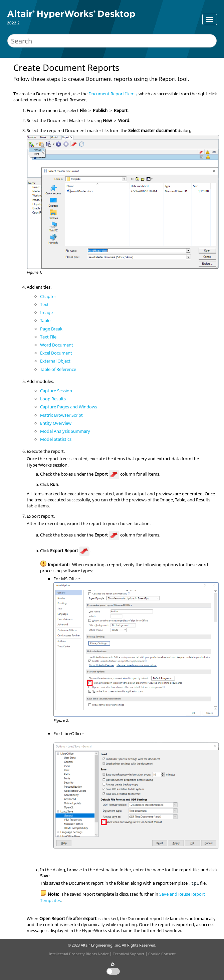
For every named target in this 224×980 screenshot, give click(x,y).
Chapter (48, 296)
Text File (48, 337)
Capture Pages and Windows (69, 407)
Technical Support (129, 954)
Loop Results (53, 399)
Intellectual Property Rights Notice (79, 954)
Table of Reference (58, 369)
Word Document (57, 345)
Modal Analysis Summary (65, 431)
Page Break (51, 329)
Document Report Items (113, 94)
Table (45, 320)
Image (46, 312)
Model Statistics (56, 439)
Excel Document (56, 353)
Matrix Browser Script (61, 415)
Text (44, 304)
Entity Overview (56, 423)
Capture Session (56, 391)
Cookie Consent (162, 954)
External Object (55, 361)
